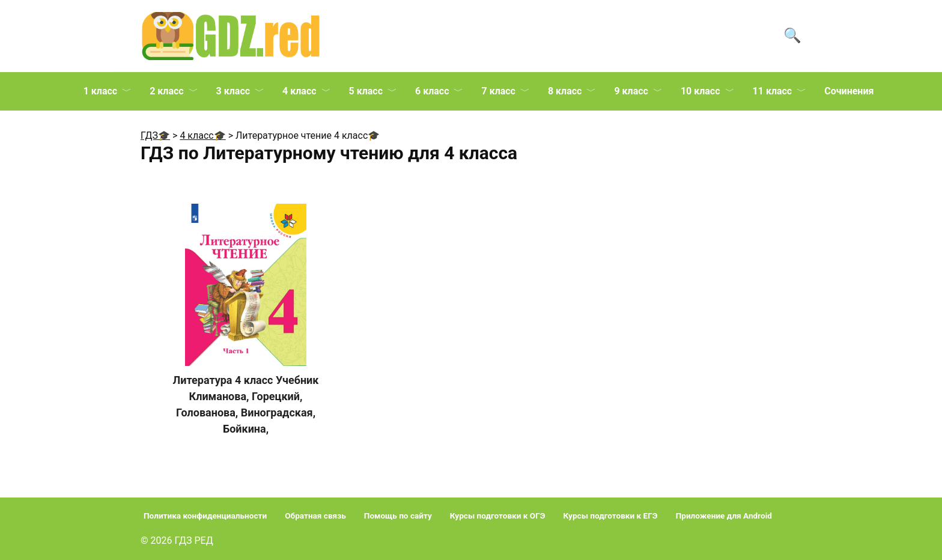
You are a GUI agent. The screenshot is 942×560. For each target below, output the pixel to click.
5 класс (366, 91)
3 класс (233, 91)
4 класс (299, 91)
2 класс (166, 91)
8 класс (565, 91)
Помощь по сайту (398, 516)
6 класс (432, 91)
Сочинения (849, 91)
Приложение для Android (724, 516)
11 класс (773, 91)
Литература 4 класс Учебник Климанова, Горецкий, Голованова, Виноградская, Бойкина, (246, 404)
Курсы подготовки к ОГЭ (498, 516)
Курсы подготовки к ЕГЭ (611, 516)
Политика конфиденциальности (205, 516)
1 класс (100, 91)
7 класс (498, 91)
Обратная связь (315, 516)
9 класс (631, 91)
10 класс (700, 91)
